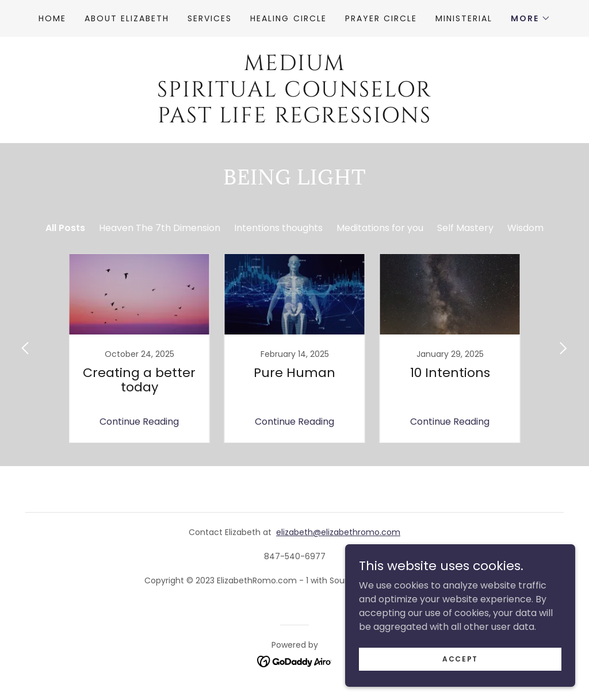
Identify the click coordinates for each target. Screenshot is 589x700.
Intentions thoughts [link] (278, 228)
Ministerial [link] (464, 18)
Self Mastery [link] (465, 228)
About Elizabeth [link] (127, 18)
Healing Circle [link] (288, 18)
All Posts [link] (65, 228)
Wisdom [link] (525, 228)
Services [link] (210, 18)
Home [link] (52, 18)
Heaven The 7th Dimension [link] (160, 228)
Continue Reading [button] (139, 422)
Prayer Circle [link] (381, 18)
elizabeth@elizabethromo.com (338, 532)
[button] (531, 18)
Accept (460, 658)
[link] (294, 119)
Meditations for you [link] (380, 228)
